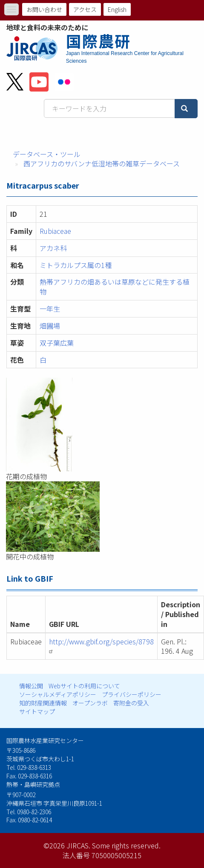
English (117, 9)
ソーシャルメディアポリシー (58, 694)
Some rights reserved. (126, 845)
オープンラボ (90, 703)
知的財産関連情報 (43, 703)
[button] (102, 425)
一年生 (50, 309)
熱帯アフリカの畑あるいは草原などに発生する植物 (115, 287)
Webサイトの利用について (84, 686)
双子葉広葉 (57, 343)
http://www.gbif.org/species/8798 (101, 645)
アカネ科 (53, 248)
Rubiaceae (55, 231)
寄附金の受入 (131, 703)
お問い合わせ (44, 9)
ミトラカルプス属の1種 (76, 265)
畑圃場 (50, 326)
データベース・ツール (47, 154)
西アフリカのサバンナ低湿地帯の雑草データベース (102, 163)
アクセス (85, 9)
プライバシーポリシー (132, 694)
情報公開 (31, 686)
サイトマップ (37, 711)
